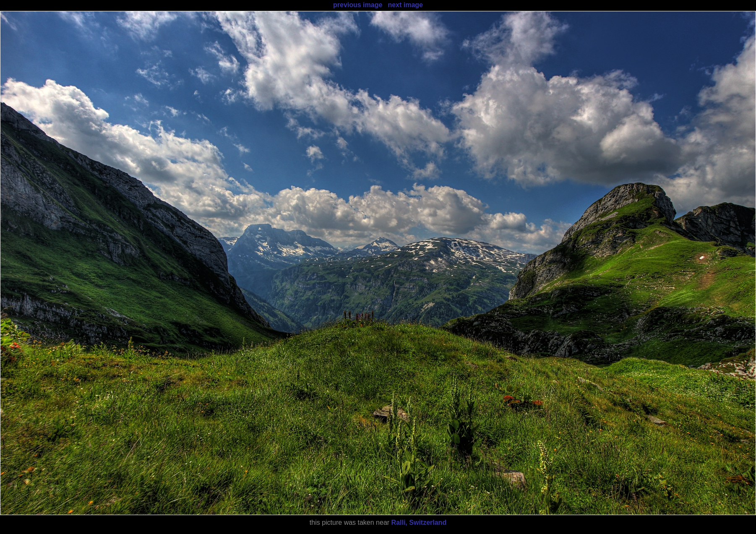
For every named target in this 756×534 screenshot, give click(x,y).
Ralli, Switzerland (419, 522)
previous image (358, 5)
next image (405, 5)
